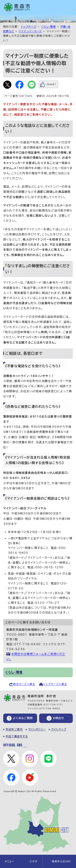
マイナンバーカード (30, 31)
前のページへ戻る (24, 684)
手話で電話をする (17, 736)
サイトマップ (59, 729)
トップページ (29, 27)
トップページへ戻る (55, 684)
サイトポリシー (37, 729)
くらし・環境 (48, 27)
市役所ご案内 (14, 729)
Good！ (52, 84)
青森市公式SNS (62, 861)
